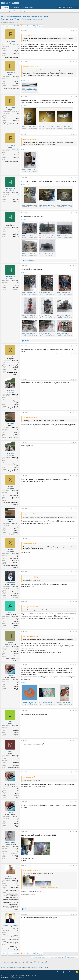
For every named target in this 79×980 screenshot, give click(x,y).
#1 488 (75, 509)
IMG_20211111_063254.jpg (31, 126)
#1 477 (75, 62)
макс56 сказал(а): (28, 777)
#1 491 (75, 602)
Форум (5, 7)
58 (15, 26)
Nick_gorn (10, 390)
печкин (10, 642)
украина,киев (15, 651)
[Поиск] (76, 7)
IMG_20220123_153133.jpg (49, 253)
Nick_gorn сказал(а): (29, 418)
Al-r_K (10, 613)
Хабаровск (15, 731)
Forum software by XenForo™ (19, 976)
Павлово (16, 50)
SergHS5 (10, 423)
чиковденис (10, 189)
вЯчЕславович (10, 843)
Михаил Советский (10, 925)
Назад (4, 26)
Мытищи (16, 432)
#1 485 (75, 413)
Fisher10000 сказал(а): (30, 67)
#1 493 (75, 665)
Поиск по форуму (20, 11)
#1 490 (75, 572)
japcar (10, 722)
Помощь (72, 972)
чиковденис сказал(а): (29, 577)
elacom (10, 676)
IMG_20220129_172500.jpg (66, 334)
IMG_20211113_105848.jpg (31, 170)
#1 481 (75, 213)
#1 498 (75, 832)
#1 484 (75, 379)
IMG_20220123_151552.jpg (31, 235)
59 (18, 26)
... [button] (12, 26)
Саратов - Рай (14, 887)
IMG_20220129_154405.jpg (31, 316)
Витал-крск (10, 583)
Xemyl (10, 357)
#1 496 (75, 772)
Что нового (15, 7)
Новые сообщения (7, 11)
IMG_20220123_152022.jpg (66, 235)
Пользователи (27, 7)
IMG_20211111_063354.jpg (66, 126)
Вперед (39, 26)
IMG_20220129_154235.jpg (31, 293)
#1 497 (75, 802)
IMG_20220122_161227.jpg (66, 205)
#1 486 (75, 442)
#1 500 (75, 914)
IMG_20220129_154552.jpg (49, 316)
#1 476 (75, 30)
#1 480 (75, 178)
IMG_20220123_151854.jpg (49, 235)
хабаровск (16, 762)
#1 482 (75, 266)
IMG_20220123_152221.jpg (31, 253)
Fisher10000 (10, 41)
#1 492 (75, 632)
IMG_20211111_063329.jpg (49, 126)
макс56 (10, 751)
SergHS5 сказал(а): (28, 544)
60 (21, 26)
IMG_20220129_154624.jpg (66, 316)
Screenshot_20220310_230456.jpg (34, 703)
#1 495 (75, 740)
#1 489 (75, 539)
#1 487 (75, 476)
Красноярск (15, 592)
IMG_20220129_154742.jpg (49, 334)
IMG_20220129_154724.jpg (31, 334)
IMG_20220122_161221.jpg (49, 205)
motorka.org (14, 978)
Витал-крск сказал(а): (29, 607)
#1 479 (75, 134)
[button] (20, 7)
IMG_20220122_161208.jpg (31, 205)
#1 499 (75, 865)
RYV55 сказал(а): (28, 35)
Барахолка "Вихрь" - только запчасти (22, 19)
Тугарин (10, 876)
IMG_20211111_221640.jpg (31, 89)
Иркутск (16, 622)
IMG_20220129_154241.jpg (49, 293)
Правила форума (63, 972)
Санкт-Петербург (14, 366)
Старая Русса (15, 853)
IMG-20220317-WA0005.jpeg (49, 703)
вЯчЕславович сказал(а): (30, 870)
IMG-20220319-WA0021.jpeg (67, 703)
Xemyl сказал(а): (28, 514)
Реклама (21, 978)
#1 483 (75, 346)
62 (28, 26)
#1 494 (75, 711)
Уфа (17, 685)
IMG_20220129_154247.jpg (66, 293)
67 (34, 26)
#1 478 (75, 97)
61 (24, 26)
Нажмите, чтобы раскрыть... (49, 887)
